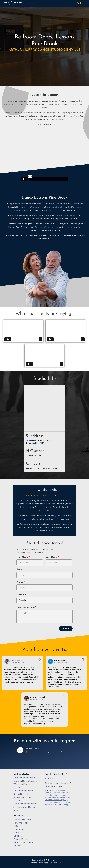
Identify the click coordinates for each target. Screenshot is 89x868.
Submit (66, 629)
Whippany (67, 805)
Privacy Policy (20, 839)
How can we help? (26, 607)
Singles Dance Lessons (25, 778)
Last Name (52, 557)
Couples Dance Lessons (25, 781)
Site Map (18, 845)
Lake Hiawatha (51, 795)
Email (20, 570)
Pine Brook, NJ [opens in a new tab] (24, 207)
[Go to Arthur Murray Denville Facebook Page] (62, 774)
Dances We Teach (22, 820)
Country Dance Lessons (25, 804)
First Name (23, 557)
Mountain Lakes (51, 800)
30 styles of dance (44, 227)
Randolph (58, 802)
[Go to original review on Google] (40, 661)
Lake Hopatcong (64, 795)
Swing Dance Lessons (24, 794)
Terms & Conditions (23, 842)
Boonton (62, 790)
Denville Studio (52, 774)
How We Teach (21, 823)
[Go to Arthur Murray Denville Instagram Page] (66, 774)
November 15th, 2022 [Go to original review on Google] (18, 662)
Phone (20, 582)
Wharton (55, 805)
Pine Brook (49, 802)
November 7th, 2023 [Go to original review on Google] (61, 662)
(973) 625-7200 (34, 456)
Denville (54, 790)
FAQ (16, 826)
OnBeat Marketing (56, 863)
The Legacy (19, 829)
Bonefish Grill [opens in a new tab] (55, 207)
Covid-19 (18, 836)
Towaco (48, 805)
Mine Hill (48, 797)
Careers (17, 833)
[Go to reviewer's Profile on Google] (26, 698)
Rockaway (67, 802)
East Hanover (61, 793)
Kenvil (69, 793)
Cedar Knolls (50, 793)
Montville (56, 797)
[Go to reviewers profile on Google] (7, 661)
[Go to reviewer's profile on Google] (50, 661)
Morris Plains (65, 797)
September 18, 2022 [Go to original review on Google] (37, 699)
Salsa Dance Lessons (24, 791)
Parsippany (63, 800)
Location (22, 595)
